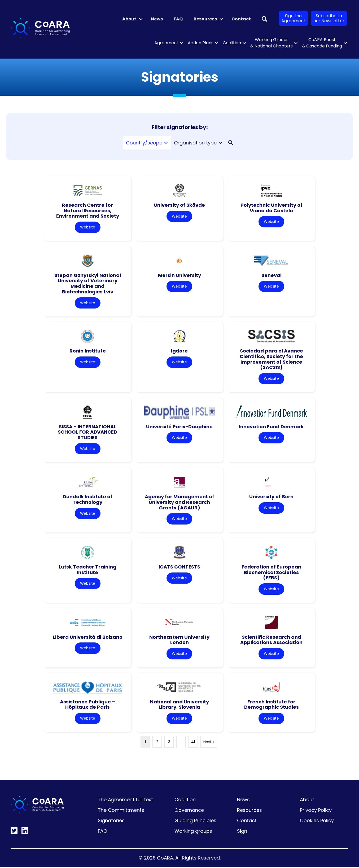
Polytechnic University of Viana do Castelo (272, 208)
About (129, 19)
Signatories (111, 821)
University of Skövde (179, 205)
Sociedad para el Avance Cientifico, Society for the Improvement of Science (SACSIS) (271, 359)
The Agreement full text (125, 800)
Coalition (232, 43)
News (157, 19)
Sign (242, 832)
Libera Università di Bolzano (88, 638)
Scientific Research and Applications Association (271, 640)
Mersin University (179, 275)
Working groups (193, 832)
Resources (205, 19)
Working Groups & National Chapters (272, 43)
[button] (141, 19)
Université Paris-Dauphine (179, 427)
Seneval (272, 275)
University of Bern (271, 497)
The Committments (121, 811)
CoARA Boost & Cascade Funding (322, 43)
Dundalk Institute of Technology (88, 500)
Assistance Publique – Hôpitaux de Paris (87, 705)
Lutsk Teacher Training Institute (87, 570)
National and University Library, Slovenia (179, 705)
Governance (189, 811)
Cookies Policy (317, 821)
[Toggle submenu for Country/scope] (166, 143)
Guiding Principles (195, 821)
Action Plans (201, 43)
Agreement (166, 43)
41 (193, 743)
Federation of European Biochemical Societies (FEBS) (271, 573)
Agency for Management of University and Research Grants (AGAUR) (179, 503)
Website (88, 227)
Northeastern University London (179, 640)
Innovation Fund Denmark (271, 427)
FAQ (178, 19)
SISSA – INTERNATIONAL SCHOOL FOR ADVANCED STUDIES (87, 432)
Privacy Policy (316, 811)
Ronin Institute (88, 351)
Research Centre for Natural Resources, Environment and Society (88, 210)
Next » (209, 743)
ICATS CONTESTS (179, 567)
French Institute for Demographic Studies (272, 705)
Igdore (179, 351)
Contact (241, 19)
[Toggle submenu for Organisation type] (220, 143)
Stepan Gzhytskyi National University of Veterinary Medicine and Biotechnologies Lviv (88, 283)
